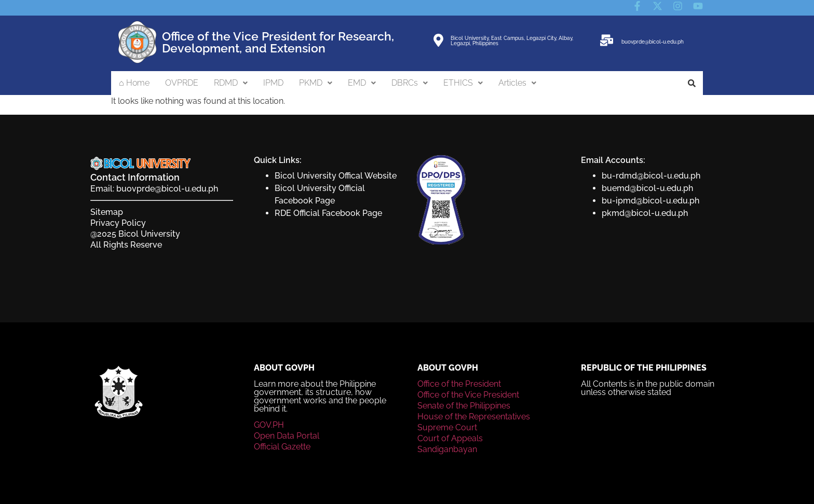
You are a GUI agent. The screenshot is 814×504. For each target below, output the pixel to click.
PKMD (316, 83)
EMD (362, 83)
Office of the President (459, 384)
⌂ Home (134, 83)
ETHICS (463, 83)
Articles (517, 83)
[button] (231, 83)
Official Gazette (282, 447)
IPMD (273, 83)
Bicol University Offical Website (336, 176)
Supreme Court (447, 427)
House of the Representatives (474, 417)
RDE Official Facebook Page (328, 213)
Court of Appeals (450, 438)
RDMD (231, 83)
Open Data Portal (287, 436)
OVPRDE (182, 83)
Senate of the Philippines (464, 406)
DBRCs (410, 83)
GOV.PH (269, 425)
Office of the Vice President (468, 395)
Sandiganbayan (447, 449)
